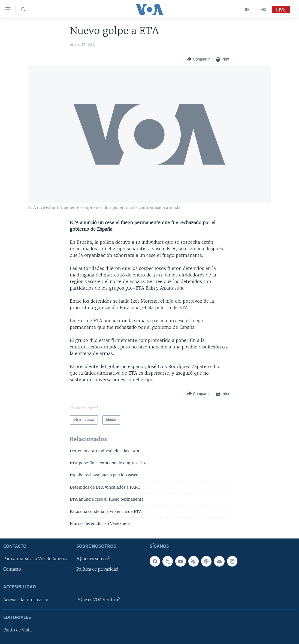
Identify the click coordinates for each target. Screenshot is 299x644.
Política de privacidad (97, 569)
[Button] (198, 59)
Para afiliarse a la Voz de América (36, 559)
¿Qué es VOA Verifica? (99, 600)
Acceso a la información (27, 600)
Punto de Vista (17, 630)
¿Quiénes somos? (93, 559)
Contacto (12, 569)
